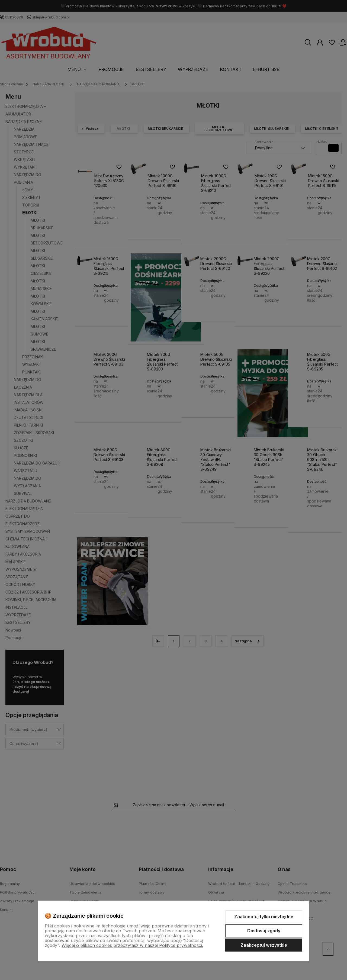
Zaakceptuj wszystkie (264, 945)
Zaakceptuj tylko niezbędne (264, 917)
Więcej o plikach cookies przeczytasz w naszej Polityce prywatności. (132, 945)
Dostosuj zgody (264, 931)
